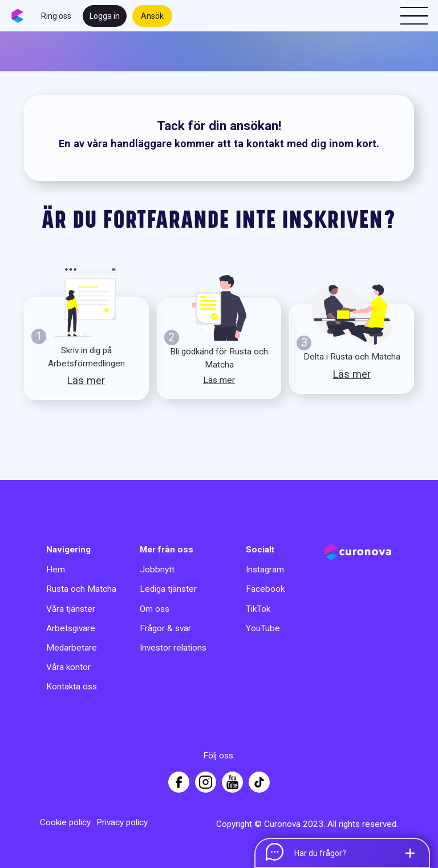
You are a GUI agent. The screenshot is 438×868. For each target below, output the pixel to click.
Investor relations (173, 648)
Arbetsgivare (71, 628)
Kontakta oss (72, 687)
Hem (56, 570)
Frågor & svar (165, 628)
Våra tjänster (71, 609)
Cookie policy (65, 822)
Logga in (105, 16)
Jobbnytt (157, 570)
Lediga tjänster (168, 589)
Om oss (155, 609)
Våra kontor (68, 667)
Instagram (265, 570)
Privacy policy (122, 822)
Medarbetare (72, 648)
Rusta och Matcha (81, 589)
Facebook (265, 589)
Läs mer (86, 380)
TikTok (258, 609)
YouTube (263, 628)
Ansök (152, 16)
